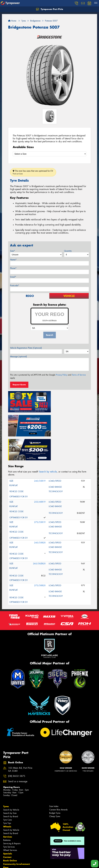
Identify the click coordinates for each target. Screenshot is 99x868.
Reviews (8, 852)
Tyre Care (7, 793)
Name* (13, 260)
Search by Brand (11, 790)
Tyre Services (9, 820)
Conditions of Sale (34, 864)
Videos (7, 848)
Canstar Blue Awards (58, 783)
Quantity (68, 251)
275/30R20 (40, 559)
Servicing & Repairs (12, 817)
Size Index (54, 780)
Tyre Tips (7, 797)
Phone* (13, 268)
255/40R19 (40, 475)
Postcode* (15, 285)
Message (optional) (18, 356)
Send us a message (18, 755)
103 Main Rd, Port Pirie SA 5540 (20, 743)
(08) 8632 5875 (17, 750)
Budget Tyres (55, 787)
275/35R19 (40, 496)
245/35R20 (40, 516)
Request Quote (19, 385)
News (6, 845)
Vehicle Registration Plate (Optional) (26, 348)
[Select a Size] (49, 154)
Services (8, 810)
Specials (8, 827)
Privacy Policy (62, 375)
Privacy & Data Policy (18, 864)
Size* (13, 251)
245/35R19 (40, 455)
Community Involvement (17, 838)
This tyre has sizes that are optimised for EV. (33, 172)
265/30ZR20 (39, 537)
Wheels (7, 800)
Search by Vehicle (11, 783)
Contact (7, 831)
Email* (13, 277)
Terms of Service (79, 375)
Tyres (6, 780)
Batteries (7, 814)
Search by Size (10, 787)
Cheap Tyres (55, 790)
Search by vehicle (48, 445)
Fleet (6, 841)
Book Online (10, 834)
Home (12, 21)
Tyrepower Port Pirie (49, 9)
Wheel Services (10, 824)
